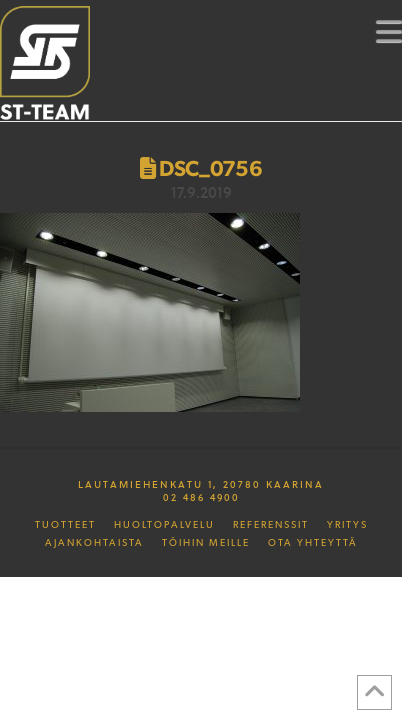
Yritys (347, 525)
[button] (389, 31)
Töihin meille (206, 543)
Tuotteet (65, 525)
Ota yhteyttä (313, 543)
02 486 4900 (201, 497)
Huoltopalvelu (164, 525)
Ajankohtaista (94, 543)
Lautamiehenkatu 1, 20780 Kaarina (201, 484)
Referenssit (271, 525)
